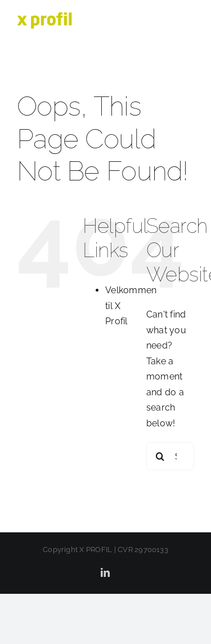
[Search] (160, 456)
